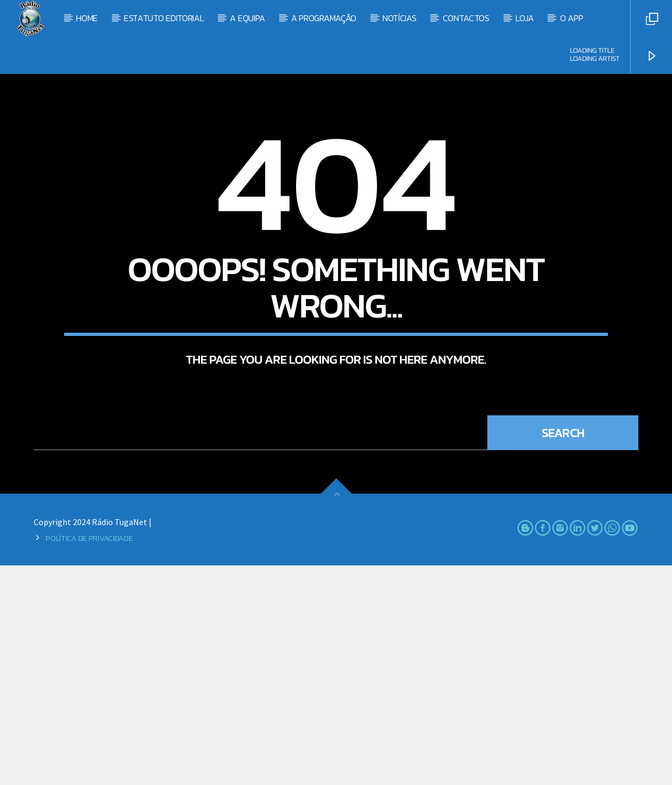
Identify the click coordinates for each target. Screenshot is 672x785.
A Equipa (247, 18)
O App (571, 18)
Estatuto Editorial (164, 18)
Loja (525, 18)
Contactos (466, 18)
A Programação (324, 18)
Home (87, 18)
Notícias (399, 18)
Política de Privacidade (89, 758)
